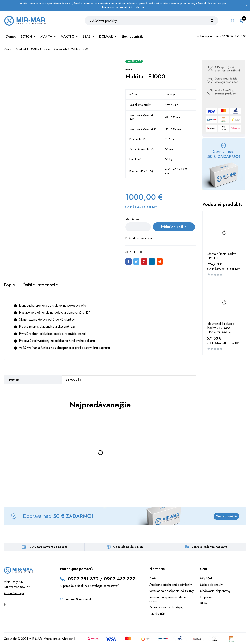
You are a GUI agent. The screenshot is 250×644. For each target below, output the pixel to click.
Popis (9, 285)
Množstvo (132, 220)
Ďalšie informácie (40, 285)
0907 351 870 (236, 36)
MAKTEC (70, 36)
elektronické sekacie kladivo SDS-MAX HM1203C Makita (221, 328)
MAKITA (49, 36)
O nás (153, 578)
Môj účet (206, 578)
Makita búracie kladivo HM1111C (222, 256)
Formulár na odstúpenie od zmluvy (171, 591)
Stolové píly (61, 49)
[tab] (9, 285)
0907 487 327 (120, 579)
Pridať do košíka (174, 227)
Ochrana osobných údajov (166, 607)
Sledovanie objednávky (215, 591)
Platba (204, 603)
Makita (129, 69)
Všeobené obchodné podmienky (170, 585)
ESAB (89, 36)
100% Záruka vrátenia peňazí (48, 547)
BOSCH (28, 36)
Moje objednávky (211, 585)
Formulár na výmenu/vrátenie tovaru (168, 599)
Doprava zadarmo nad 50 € (209, 547)
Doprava (206, 597)
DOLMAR (108, 36)
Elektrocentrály (132, 36)
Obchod (21, 49)
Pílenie (46, 49)
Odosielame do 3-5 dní (128, 547)
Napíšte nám (157, 614)
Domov (11, 36)
